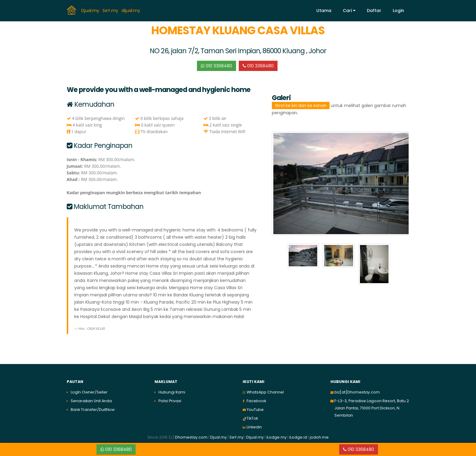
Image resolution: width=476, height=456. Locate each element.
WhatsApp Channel (265, 392)
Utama (324, 11)
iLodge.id (299, 437)
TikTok (252, 418)
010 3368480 (217, 66)
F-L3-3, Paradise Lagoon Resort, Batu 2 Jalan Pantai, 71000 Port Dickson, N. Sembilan (372, 408)
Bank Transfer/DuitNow (93, 410)
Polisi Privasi (170, 401)
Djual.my (91, 10)
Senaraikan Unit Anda (91, 401)
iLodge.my (276, 437)
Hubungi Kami (172, 392)
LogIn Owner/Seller (89, 392)
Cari (349, 11)
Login (398, 11)
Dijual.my (255, 437)
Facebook (256, 401)
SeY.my (111, 10)
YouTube (255, 410)
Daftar (374, 11)
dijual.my (131, 10)
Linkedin (254, 427)
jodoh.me (319, 437)
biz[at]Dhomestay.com (357, 392)
